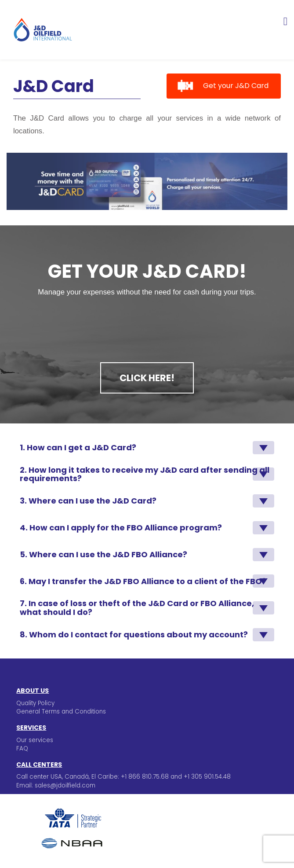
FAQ (22, 748)
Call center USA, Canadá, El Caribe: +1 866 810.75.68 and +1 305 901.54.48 (123, 777)
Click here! (147, 378)
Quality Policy (35, 703)
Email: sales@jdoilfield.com (56, 785)
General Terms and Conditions (61, 712)
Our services (35, 740)
